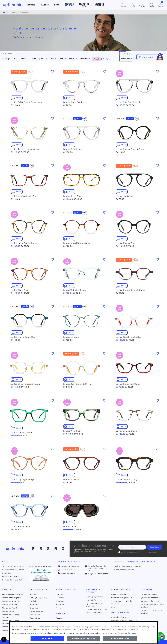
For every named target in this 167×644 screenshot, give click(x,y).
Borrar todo (52, 54)
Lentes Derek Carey (73, 196)
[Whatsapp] (63, 549)
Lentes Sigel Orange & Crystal (78, 384)
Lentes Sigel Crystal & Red (129, 337)
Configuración (120, 638)
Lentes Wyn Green (72, 431)
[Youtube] (56, 549)
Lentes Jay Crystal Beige (23, 480)
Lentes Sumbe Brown (126, 431)
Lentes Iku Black (124, 196)
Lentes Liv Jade (71, 337)
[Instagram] (41, 549)
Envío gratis (19, 72)
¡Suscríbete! (154, 547)
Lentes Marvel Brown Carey (77, 243)
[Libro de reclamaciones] (41, 575)
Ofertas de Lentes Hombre (19, 12)
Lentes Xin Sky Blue (20, 527)
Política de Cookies (84, 638)
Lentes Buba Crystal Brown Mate (27, 102)
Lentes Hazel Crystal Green (24, 243)
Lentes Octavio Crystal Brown (130, 290)
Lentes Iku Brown (72, 480)
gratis (77, 118)
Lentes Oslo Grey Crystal (128, 102)
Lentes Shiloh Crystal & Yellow (25, 384)
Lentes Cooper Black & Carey (130, 149)
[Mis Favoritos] (142, 5)
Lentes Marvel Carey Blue (23, 337)
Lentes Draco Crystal (73, 102)
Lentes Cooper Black (126, 243)
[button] (31, 5)
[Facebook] (33, 549)
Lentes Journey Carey (126, 480)
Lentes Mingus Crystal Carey (24, 196)
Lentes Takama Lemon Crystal (25, 149)
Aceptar (47, 638)
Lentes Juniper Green (21, 433)
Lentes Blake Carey (20, 290)
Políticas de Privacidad (148, 552)
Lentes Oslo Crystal (73, 149)
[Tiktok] (48, 549)
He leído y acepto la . (140, 552)
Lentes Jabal (70, 527)
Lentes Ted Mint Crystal (75, 290)
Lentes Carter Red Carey (128, 384)
